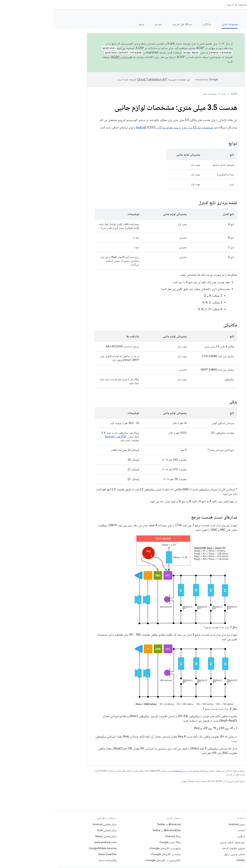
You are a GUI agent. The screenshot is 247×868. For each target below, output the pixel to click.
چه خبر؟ (238, 24)
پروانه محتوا (127, 771)
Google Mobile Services (50, 848)
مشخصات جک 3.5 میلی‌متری (145, 127)
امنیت (199, 24)
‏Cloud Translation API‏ (100, 79)
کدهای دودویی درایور (182, 854)
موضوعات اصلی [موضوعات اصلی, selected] (177, 24)
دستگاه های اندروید (130, 24)
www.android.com (53, 842)
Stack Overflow (55, 854)
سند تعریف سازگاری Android (105, 127)
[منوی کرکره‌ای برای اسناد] (204, 4)
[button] (225, 31)
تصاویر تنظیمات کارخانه (181, 848)
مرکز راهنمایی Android (52, 824)
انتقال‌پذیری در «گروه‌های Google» (110, 860)
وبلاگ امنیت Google (118, 842)
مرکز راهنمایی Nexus (53, 836)
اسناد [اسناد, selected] (212, 4)
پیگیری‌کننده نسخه (55, 860)
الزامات (189, 830)
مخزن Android (184, 824)
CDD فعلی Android (63, 437)
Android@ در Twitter (116, 824)
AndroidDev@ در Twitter (114, 830)
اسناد (171, 94)
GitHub (188, 860)
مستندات (237, 15)
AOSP (181, 94)
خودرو (106, 24)
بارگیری (189, 836)
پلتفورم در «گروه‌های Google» (112, 848)
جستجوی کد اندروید (184, 4)
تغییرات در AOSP (69, 57)
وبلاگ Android (120, 836)
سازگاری (154, 24)
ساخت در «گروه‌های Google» (113, 854)
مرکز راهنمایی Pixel (54, 830)
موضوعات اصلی (157, 94)
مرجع (89, 24)
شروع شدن (218, 24)
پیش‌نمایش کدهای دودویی (180, 842)
